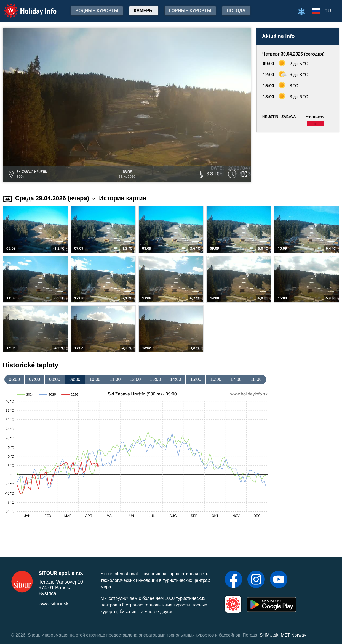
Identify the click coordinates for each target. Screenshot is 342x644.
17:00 (236, 379)
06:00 (14, 379)
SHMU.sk (269, 635)
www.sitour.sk (54, 604)
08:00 (55, 379)
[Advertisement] (298, 158)
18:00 (256, 379)
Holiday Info (25, 7)
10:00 (95, 379)
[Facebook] (233, 580)
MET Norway (293, 635)
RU (328, 11)
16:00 (216, 379)
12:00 (135, 379)
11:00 (115, 379)
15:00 (196, 379)
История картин (123, 198)
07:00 (34, 379)
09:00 (75, 379)
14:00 (175, 379)
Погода (236, 11)
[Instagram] (256, 580)
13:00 (155, 379)
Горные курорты (190, 11)
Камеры (144, 11)
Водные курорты (97, 11)
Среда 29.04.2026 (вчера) (55, 198)
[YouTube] (279, 580)
